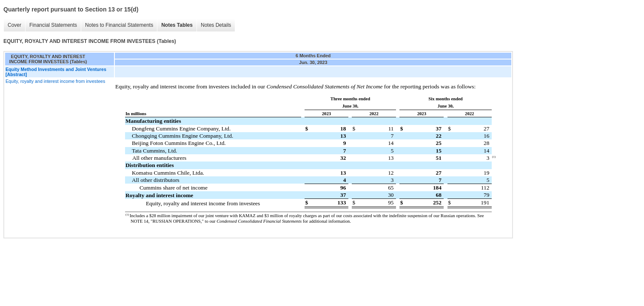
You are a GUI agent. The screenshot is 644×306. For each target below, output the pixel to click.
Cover (14, 25)
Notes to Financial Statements (119, 25)
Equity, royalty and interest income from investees (55, 81)
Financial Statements (53, 25)
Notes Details (216, 25)
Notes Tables (177, 25)
